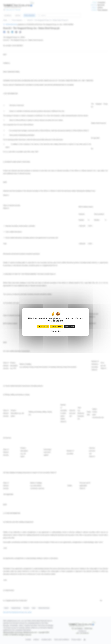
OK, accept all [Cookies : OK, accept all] (43, 326)
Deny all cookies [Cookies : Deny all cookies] (57, 326)
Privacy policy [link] (55, 331)
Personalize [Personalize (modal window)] (69, 326)
